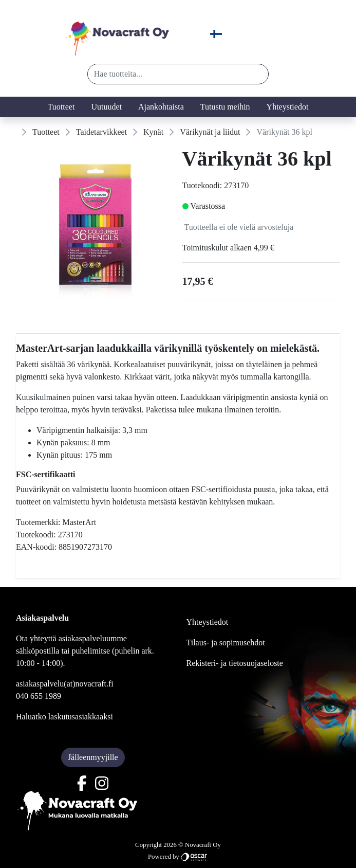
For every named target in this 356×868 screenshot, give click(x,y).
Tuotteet (61, 107)
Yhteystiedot (288, 107)
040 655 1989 (39, 696)
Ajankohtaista (161, 107)
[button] (257, 74)
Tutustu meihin (225, 107)
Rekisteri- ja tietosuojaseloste (235, 663)
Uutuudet (106, 107)
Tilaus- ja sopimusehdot (226, 643)
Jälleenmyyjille (93, 757)
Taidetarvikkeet (101, 132)
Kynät (153, 132)
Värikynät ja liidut (210, 132)
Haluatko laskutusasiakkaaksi (64, 717)
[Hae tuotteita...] (167, 74)
